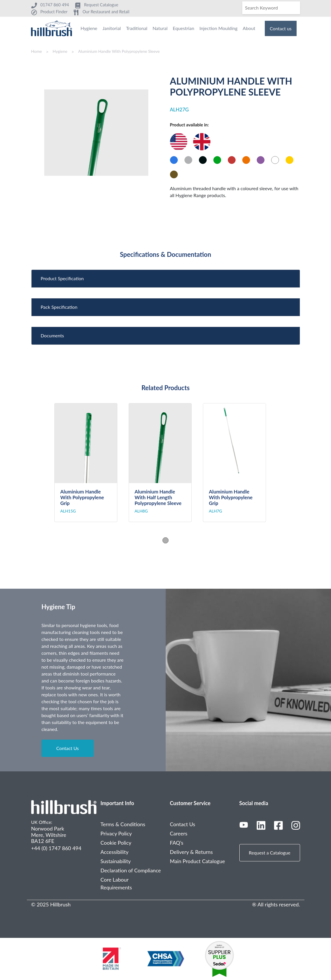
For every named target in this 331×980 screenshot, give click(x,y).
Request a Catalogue (270, 853)
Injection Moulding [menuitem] (219, 28)
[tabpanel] (91, 463)
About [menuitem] (249, 28)
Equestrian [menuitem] (184, 28)
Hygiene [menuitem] (89, 28)
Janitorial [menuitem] (112, 28)
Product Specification (62, 278)
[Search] (271, 8)
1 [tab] (165, 540)
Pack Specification (59, 307)
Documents (52, 335)
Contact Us (68, 748)
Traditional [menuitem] (137, 28)
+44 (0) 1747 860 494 (56, 848)
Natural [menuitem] (160, 28)
